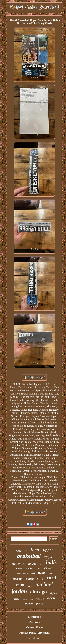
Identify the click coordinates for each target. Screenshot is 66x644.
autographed (23, 573)
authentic (19, 563)
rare (40, 578)
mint (20, 585)
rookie (28, 603)
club (26, 551)
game (42, 572)
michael (44, 584)
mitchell (29, 568)
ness (18, 551)
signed (30, 579)
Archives (34, 622)
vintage (32, 564)
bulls (51, 562)
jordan (19, 591)
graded (18, 569)
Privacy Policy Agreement (34, 633)
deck (51, 598)
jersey (41, 603)
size (41, 564)
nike (32, 599)
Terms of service (34, 638)
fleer (35, 550)
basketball (29, 556)
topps (48, 557)
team (30, 586)
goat (33, 573)
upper (48, 550)
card (52, 578)
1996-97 (49, 568)
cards (40, 599)
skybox (54, 593)
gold (50, 574)
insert (25, 599)
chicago (39, 592)
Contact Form (34, 627)
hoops (17, 599)
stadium (18, 579)
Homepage (34, 617)
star (39, 568)
